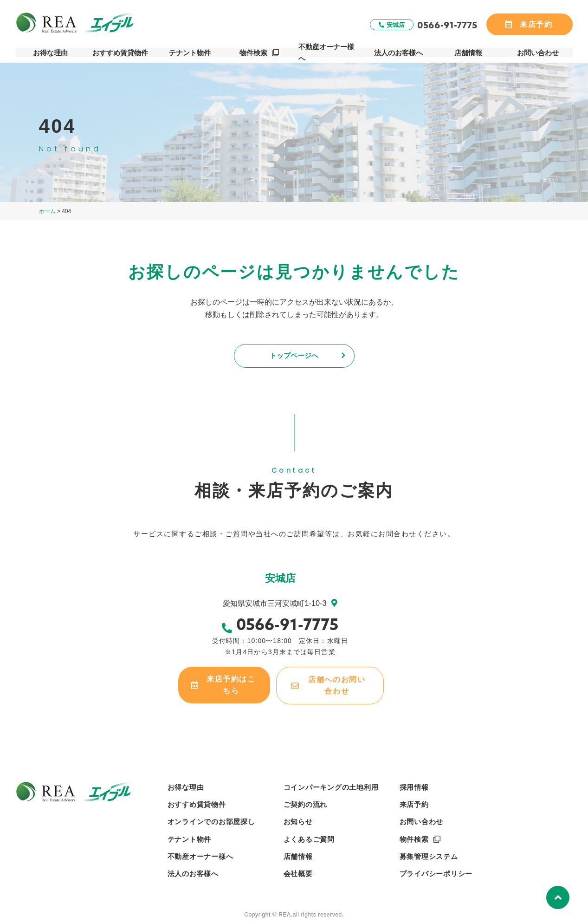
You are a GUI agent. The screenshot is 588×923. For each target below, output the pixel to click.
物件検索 (254, 52)
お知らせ (298, 821)
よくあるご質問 (309, 838)
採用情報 (414, 786)
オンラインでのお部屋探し (211, 821)
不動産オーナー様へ (329, 52)
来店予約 (414, 803)
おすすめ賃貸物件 (120, 52)
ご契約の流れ (306, 803)
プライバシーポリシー (436, 872)
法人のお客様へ (399, 52)
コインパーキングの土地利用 (331, 786)
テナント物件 (190, 52)
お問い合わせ (538, 52)
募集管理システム (429, 855)
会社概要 (298, 872)
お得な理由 (50, 52)
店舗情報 (468, 52)
